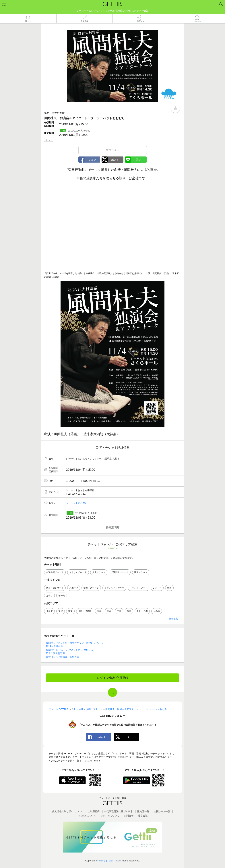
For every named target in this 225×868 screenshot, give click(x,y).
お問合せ (129, 816)
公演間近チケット (120, 572)
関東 (70, 611)
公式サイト (113, 150)
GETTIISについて (110, 816)
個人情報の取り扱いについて (68, 811)
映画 (169, 588)
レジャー (157, 588)
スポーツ (74, 588)
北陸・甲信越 (85, 611)
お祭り (49, 595)
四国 (129, 611)
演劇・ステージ (91, 588)
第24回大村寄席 (54, 646)
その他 (62, 595)
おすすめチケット (78, 572)
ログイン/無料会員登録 (113, 678)
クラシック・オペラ (114, 588)
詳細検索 (173, 619)
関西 (109, 611)
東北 (61, 611)
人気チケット (99, 572)
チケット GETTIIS (108, 861)
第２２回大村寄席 (55, 653)
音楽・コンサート (55, 588)
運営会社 (143, 816)
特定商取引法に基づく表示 (119, 811)
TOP (112, 694)
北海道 (49, 611)
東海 (99, 611)
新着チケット (141, 572)
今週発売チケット (55, 572)
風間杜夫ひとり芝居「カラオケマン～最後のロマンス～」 (77, 643)
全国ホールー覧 (162, 811)
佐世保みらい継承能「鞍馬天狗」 (64, 657)
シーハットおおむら (77, 503)
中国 (119, 611)
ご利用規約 (94, 811)
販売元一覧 (143, 811)
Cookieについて (88, 816)
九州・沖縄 (142, 611)
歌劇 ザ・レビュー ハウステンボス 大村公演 (69, 650)
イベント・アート (139, 588)
